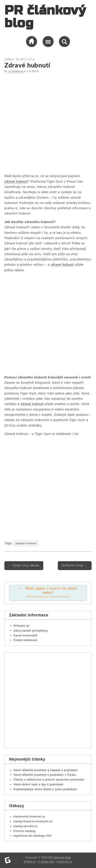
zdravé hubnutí (16, 182)
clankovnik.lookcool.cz (29, 816)
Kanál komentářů (25, 635)
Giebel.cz (30, 862)
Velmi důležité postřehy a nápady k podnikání (46, 770)
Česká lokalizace (25, 640)
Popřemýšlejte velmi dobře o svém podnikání (45, 789)
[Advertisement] (48, 123)
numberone (16, 71)
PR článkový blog (45, 17)
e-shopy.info (46, 862)
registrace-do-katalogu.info (33, 836)
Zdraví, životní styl (20, 59)
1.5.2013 (33, 71)
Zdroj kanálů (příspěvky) (31, 631)
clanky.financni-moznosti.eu (33, 821)
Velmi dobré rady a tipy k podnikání (39, 784)
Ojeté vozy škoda (24, 565)
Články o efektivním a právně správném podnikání (49, 780)
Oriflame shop (75, 565)
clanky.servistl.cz (25, 826)
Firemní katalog (24, 831)
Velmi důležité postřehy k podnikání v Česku (45, 775)
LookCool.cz (64, 862)
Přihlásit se (21, 626)
